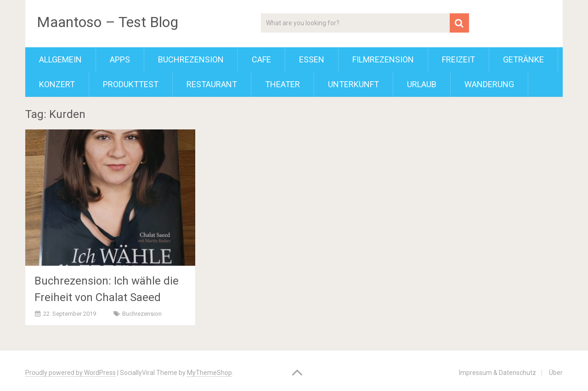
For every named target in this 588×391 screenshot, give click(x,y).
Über (556, 373)
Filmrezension (383, 59)
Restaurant (212, 84)
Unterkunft (353, 84)
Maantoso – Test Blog (107, 22)
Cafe (261, 59)
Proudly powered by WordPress (71, 373)
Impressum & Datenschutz (498, 373)
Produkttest (131, 84)
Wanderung (489, 84)
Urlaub (422, 84)
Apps (120, 59)
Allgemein (60, 59)
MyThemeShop (209, 373)
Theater (283, 84)
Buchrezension (191, 59)
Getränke (523, 59)
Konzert (57, 84)
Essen (312, 59)
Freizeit (458, 59)
